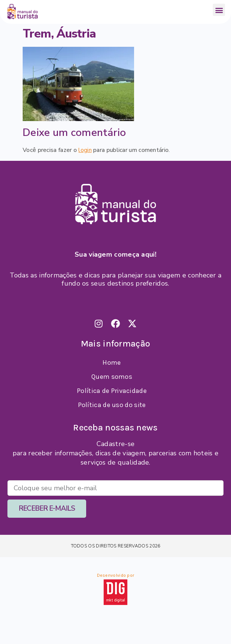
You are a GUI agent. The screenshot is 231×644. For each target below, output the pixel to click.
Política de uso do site (112, 405)
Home (112, 362)
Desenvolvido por (116, 575)
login (85, 150)
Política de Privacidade (112, 391)
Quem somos (112, 377)
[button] (219, 10)
